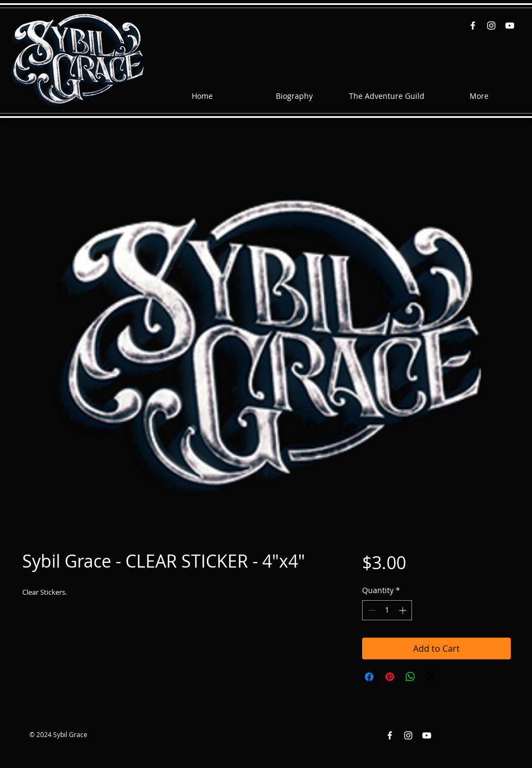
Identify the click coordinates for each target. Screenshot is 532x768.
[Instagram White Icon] (491, 26)
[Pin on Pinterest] (390, 677)
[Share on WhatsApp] (410, 677)
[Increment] (404, 610)
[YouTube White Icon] (510, 26)
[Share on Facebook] (369, 677)
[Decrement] (370, 610)
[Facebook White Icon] (473, 26)
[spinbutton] (387, 610)
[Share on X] (431, 677)
